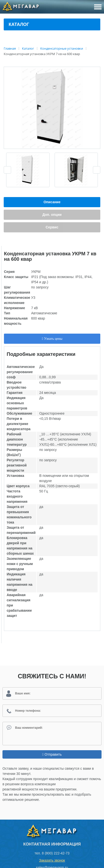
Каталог (19, 24)
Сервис (52, 227)
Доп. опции (52, 215)
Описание (52, 202)
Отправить (52, 754)
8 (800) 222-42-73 (56, 853)
